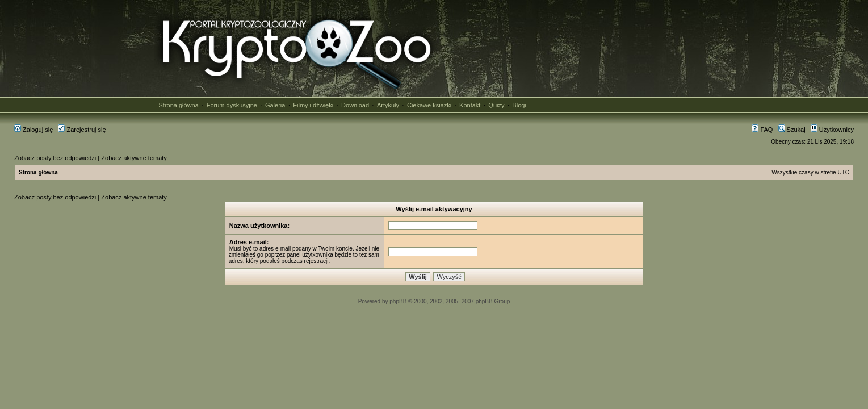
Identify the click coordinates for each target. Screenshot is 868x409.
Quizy (496, 105)
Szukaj (792, 130)
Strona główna (179, 105)
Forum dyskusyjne (232, 105)
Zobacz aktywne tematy (134, 158)
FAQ (762, 130)
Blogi (519, 105)
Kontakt (470, 105)
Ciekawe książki (429, 105)
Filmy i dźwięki (313, 105)
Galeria (275, 105)
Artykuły (388, 105)
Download (355, 105)
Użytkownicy (832, 130)
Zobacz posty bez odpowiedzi (55, 158)
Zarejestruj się (82, 130)
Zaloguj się (33, 130)
